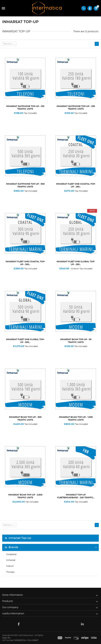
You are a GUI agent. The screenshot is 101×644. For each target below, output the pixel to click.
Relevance (10, 44)
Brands (13, 547)
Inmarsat (11, 560)
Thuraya (10, 572)
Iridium (10, 566)
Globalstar (11, 555)
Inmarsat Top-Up (20, 538)
